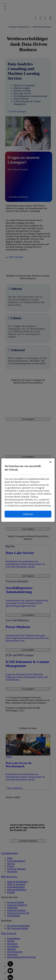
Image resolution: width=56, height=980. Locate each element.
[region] (28, 490)
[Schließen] (50, 462)
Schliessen (28, 514)
